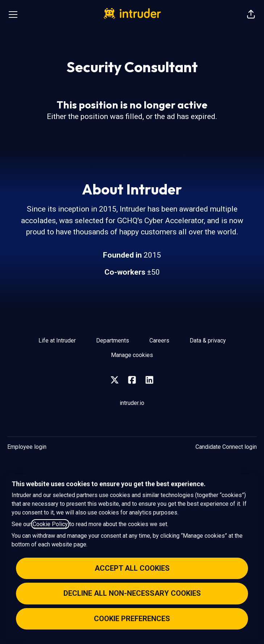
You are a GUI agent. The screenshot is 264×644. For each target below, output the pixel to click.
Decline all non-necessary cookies (132, 593)
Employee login (27, 447)
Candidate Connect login (226, 447)
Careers (159, 341)
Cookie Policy (50, 524)
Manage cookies (132, 355)
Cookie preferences (132, 619)
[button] (251, 15)
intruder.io (132, 403)
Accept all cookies (132, 568)
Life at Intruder (57, 341)
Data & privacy (208, 341)
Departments (113, 341)
